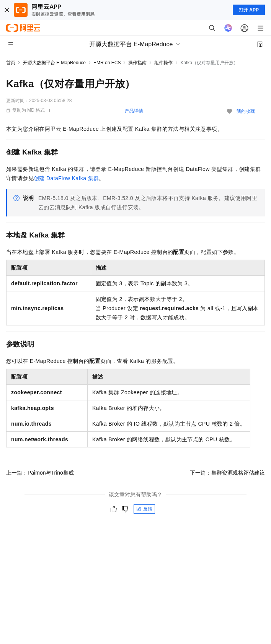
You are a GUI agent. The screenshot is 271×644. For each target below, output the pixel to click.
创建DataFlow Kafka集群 (66, 178)
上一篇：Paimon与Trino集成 (40, 473)
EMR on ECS (107, 63)
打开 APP (249, 10)
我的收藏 (246, 111)
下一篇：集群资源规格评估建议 (227, 473)
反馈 (144, 509)
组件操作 (163, 63)
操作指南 (137, 63)
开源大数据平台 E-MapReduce (54, 63)
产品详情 (134, 111)
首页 (11, 63)
